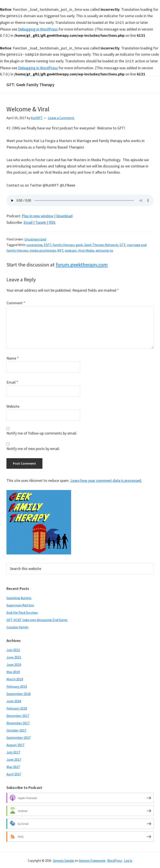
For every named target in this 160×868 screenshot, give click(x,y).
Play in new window (38, 214)
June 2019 (14, 663)
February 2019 (17, 685)
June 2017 (14, 758)
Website (13, 405)
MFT (60, 249)
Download (64, 214)
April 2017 (14, 772)
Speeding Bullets (19, 596)
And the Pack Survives (22, 611)
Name (13, 356)
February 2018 (17, 707)
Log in (128, 859)
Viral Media (86, 249)
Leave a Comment (61, 116)
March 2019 (15, 677)
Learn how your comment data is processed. (106, 479)
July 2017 (13, 750)
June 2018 (14, 699)
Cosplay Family (17, 625)
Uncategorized (35, 237)
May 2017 (13, 765)
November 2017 (18, 721)
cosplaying (34, 243)
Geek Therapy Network (101, 243)
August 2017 (15, 743)
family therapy (63, 243)
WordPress (115, 859)
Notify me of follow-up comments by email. (42, 431)
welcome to (104, 249)
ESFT (47, 243)
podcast (71, 249)
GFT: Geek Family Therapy (30, 83)
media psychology (43, 249)
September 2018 (19, 692)
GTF (122, 243)
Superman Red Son (20, 603)
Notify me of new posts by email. (33, 447)
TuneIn (41, 221)
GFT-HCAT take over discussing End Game (37, 618)
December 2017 (18, 714)
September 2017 (19, 736)
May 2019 (13, 670)
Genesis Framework (92, 859)
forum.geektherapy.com (82, 263)
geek (79, 243)
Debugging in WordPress (38, 28)
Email (28, 221)
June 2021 (14, 655)
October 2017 (16, 729)
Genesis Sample (64, 859)
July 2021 (13, 648)
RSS (52, 221)
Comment (16, 301)
